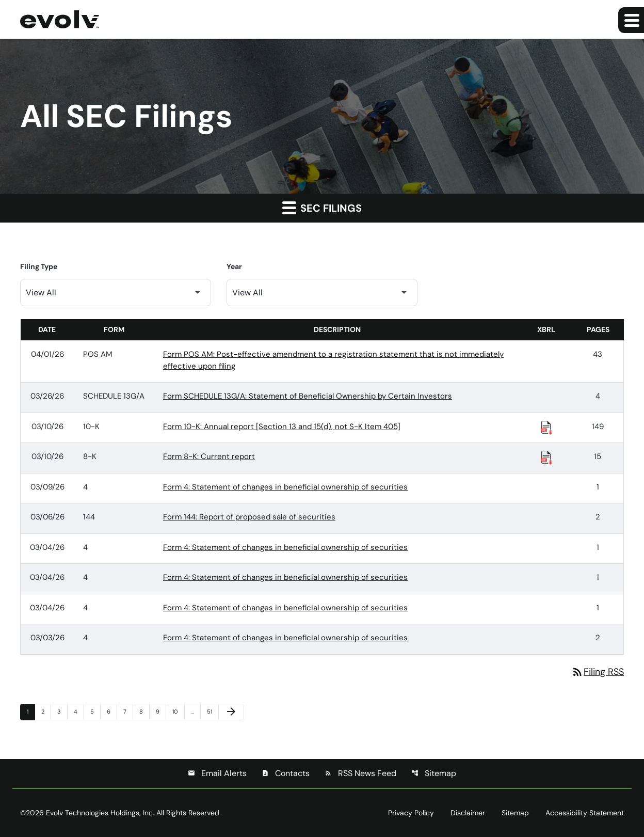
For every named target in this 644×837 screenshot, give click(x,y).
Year (234, 266)
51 (213, 711)
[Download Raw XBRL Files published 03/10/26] (546, 427)
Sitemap (434, 773)
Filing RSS (598, 672)
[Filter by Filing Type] (116, 293)
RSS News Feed (360, 773)
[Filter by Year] (322, 293)
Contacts (286, 773)
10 (178, 711)
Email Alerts (217, 773)
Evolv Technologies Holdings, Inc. (100, 813)
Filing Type (39, 266)
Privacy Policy (411, 813)
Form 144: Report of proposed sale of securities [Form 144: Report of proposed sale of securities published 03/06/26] (249, 517)
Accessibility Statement (585, 813)
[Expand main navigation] (631, 20)
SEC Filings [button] (322, 208)
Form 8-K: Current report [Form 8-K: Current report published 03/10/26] (209, 456)
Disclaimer (468, 813)
